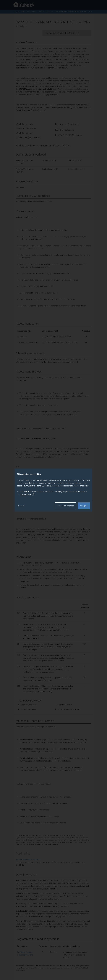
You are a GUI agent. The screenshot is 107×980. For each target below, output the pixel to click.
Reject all (21, 506)
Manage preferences (65, 506)
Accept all (84, 506)
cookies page (27, 494)
